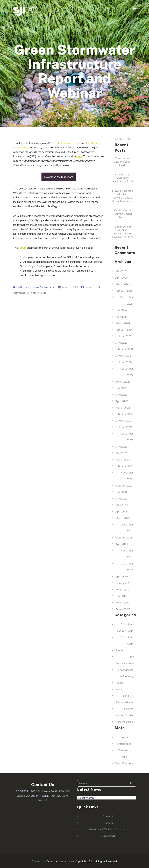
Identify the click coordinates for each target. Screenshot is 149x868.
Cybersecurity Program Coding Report (123, 214)
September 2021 (127, 437)
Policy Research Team (68, 143)
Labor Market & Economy (125, 673)
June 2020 (121, 498)
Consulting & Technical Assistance (108, 829)
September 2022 (127, 372)
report (23, 248)
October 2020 (124, 485)
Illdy (43, 861)
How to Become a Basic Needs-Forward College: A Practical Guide (123, 196)
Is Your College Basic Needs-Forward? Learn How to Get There (123, 232)
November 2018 (127, 554)
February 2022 (124, 414)
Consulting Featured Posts (125, 627)
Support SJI (108, 836)
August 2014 (123, 589)
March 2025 (123, 284)
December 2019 (127, 528)
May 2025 (121, 271)
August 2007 (123, 602)
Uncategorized (124, 722)
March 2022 (123, 407)
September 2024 (127, 300)
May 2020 (121, 505)
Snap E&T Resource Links (125, 699)
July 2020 (121, 492)
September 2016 (127, 567)
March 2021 (123, 459)
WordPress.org (124, 763)
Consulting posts (127, 640)
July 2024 (121, 310)
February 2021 (124, 466)
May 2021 (121, 453)
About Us (108, 816)
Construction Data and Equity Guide (123, 162)
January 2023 (123, 355)
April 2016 (122, 576)
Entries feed (124, 744)
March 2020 (123, 518)
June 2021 (121, 446)
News (88, 287)
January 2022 (123, 420)
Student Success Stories (124, 712)
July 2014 (121, 596)
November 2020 (127, 476)
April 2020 (122, 511)
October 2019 (124, 537)
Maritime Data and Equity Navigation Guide (123, 178)
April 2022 (122, 401)
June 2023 (121, 342)
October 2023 (124, 336)
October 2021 (124, 427)
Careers (108, 823)
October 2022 (124, 362)
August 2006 (123, 609)
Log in (124, 737)
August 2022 (123, 381)
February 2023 (124, 349)
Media (119, 683)
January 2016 (123, 583)
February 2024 (124, 329)
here (80, 156)
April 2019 (122, 544)
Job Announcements (125, 660)
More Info (42, 800)
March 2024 (123, 323)
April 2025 (122, 277)
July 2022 (121, 388)
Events (119, 650)
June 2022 (121, 394)
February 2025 (124, 290)
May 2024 (121, 316)
